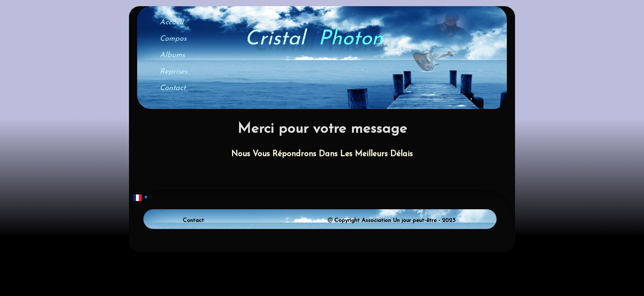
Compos (173, 39)
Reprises (174, 72)
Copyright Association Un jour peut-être (385, 221)
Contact (173, 88)
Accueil (172, 22)
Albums (172, 55)
